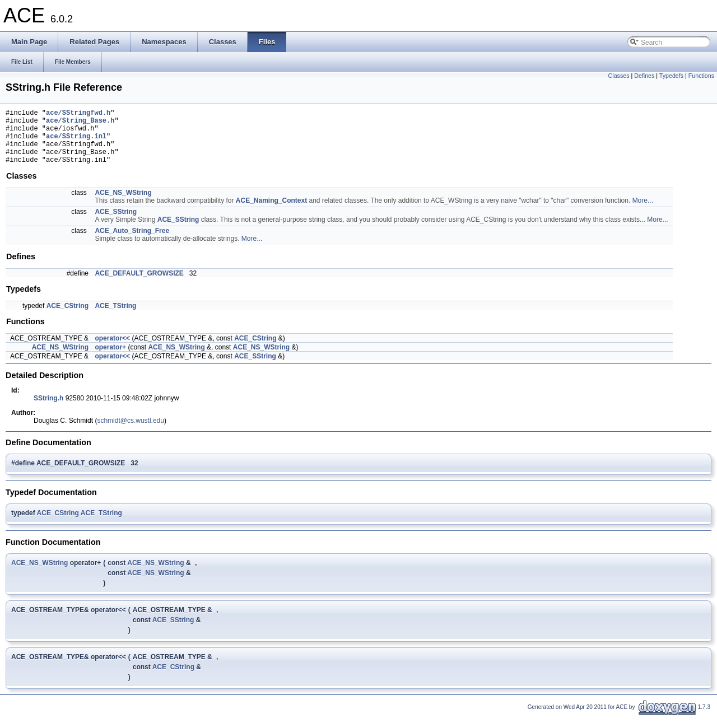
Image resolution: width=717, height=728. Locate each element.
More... (643, 212)
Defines (644, 76)
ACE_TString (115, 318)
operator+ (110, 359)
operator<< (112, 350)
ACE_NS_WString (123, 204)
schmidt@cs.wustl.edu (131, 432)
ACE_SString (116, 223)
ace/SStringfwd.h (78, 114)
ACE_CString (67, 318)
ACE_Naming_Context (271, 212)
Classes (619, 76)
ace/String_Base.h (80, 123)
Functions (701, 76)
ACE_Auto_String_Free (132, 242)
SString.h (48, 410)
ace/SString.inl (76, 143)
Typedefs (671, 76)
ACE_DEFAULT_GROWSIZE (139, 285)
